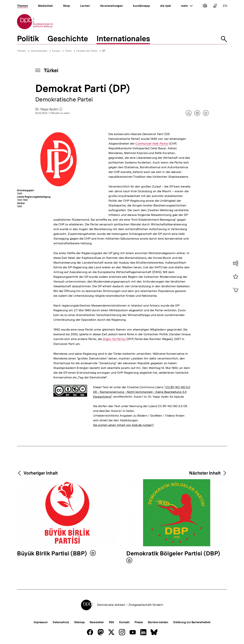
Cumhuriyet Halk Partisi (152, 144)
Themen (21, 51)
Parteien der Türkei (87, 51)
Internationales (39, 51)
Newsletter (97, 622)
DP (104, 51)
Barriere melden (158, 622)
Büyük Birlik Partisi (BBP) (53, 554)
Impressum (41, 622)
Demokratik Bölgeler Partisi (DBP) (173, 554)
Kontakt (124, 622)
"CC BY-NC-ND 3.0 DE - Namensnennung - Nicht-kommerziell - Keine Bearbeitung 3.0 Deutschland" (142, 392)
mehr (187, 6)
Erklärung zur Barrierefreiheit (192, 622)
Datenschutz (61, 622)
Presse (139, 622)
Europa (56, 51)
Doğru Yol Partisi (115, 339)
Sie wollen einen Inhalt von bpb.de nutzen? (123, 425)
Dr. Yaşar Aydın (49, 109)
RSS (112, 622)
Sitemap (79, 622)
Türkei (68, 51)
